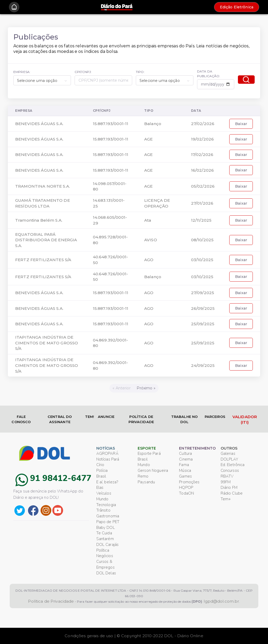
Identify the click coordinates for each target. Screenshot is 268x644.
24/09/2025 (203, 365)
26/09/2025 (203, 308)
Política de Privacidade (51, 601)
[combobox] (42, 80)
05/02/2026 (203, 186)
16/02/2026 (202, 170)
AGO (149, 260)
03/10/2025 (202, 260)
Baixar (241, 124)
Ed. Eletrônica (233, 465)
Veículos (104, 493)
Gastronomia (108, 516)
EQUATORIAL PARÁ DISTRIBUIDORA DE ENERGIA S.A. (46, 240)
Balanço (153, 124)
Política (103, 550)
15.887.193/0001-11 (111, 124)
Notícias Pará (108, 459)
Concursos (230, 471)
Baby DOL (106, 528)
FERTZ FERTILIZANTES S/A (43, 260)
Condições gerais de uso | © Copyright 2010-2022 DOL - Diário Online (134, 636)
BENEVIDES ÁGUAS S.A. (39, 124)
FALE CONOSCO (21, 419)
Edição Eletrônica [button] (237, 7)
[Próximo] (146, 388)
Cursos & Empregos (105, 564)
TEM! (90, 417)
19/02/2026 (202, 139)
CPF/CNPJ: (83, 72)
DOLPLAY (230, 459)
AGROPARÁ (107, 453)
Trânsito (103, 510)
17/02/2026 (202, 155)
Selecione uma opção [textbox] (37, 81)
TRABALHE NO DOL (185, 419)
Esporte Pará (149, 453)
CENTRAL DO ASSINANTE (60, 419)
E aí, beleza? (107, 482)
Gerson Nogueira (153, 471)
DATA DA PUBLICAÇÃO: (209, 74)
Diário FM (229, 488)
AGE (148, 139)
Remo (143, 476)
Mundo (102, 499)
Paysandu (146, 482)
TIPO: (140, 72)
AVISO (151, 240)
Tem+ (226, 499)
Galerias (228, 453)
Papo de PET (108, 522)
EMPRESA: (22, 72)
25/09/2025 (203, 324)
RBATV (227, 476)
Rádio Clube (232, 493)
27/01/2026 (202, 203)
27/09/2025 (203, 293)
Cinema (186, 459)
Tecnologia (106, 505)
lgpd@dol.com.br (221, 601)
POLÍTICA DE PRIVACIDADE (141, 419)
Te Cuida (104, 533)
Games (185, 476)
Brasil (101, 476)
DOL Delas (106, 573)
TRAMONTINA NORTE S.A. (43, 186)
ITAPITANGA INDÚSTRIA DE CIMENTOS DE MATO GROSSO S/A (47, 343)
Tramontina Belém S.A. (39, 220)
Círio (100, 465)
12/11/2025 (201, 220)
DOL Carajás (108, 545)
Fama (184, 465)
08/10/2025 (202, 240)
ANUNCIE (106, 417)
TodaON (186, 493)
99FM (226, 482)
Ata (148, 220)
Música (185, 471)
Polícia (102, 471)
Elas (100, 488)
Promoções (189, 482)
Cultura (185, 453)
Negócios (105, 556)
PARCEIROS (215, 417)
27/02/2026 (203, 124)
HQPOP (186, 488)
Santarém (105, 539)
